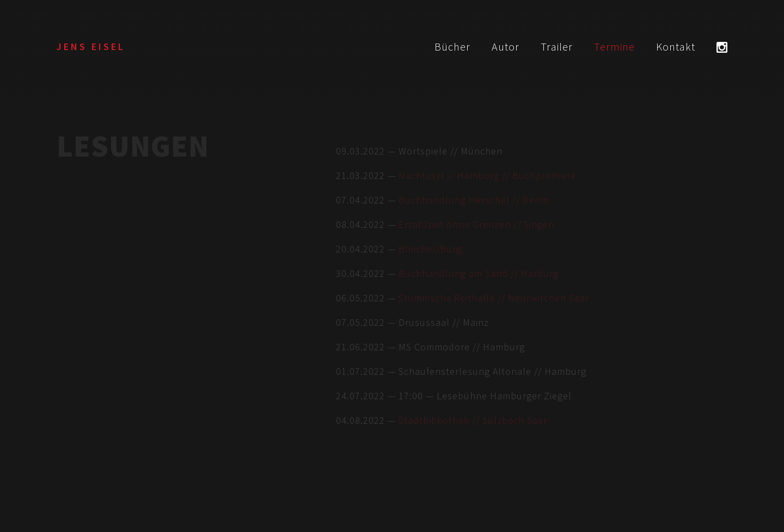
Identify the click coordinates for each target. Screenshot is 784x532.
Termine (614, 47)
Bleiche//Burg (430, 249)
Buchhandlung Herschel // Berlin (474, 200)
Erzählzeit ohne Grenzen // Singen (476, 224)
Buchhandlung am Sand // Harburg (479, 273)
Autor (506, 47)
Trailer (557, 47)
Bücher (452, 47)
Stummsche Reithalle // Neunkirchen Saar (494, 298)
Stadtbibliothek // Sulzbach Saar (473, 420)
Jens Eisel (91, 47)
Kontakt (676, 47)
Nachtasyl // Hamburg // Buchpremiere (487, 175)
